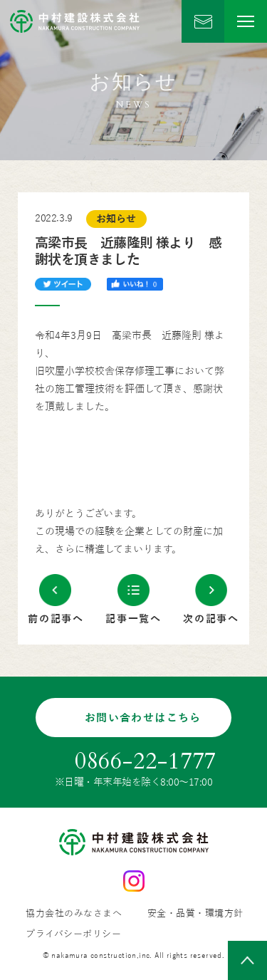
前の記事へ (56, 619)
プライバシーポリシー (73, 935)
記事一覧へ (133, 619)
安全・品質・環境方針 (195, 914)
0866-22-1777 (146, 761)
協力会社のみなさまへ (74, 914)
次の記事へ (211, 619)
